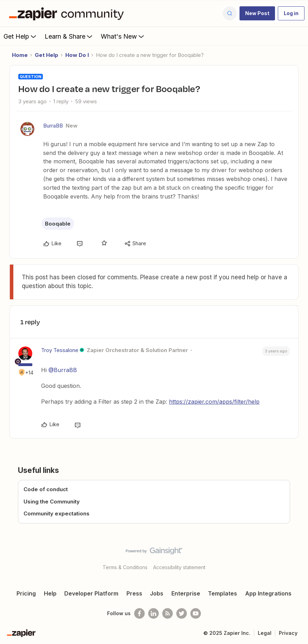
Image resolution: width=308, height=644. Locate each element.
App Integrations (268, 593)
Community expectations (57, 513)
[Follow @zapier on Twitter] (182, 613)
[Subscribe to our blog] (168, 613)
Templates (222, 593)
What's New (123, 36)
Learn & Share (69, 36)
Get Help (21, 36)
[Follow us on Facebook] (139, 613)
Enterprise (186, 593)
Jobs (157, 593)
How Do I (77, 55)
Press (134, 593)
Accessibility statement (179, 567)
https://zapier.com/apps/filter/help (214, 402)
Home (20, 55)
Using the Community (52, 502)
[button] (257, 13)
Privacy (288, 633)
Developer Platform (91, 593)
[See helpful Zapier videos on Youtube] (196, 613)
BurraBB (53, 126)
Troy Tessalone (60, 350)
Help (50, 593)
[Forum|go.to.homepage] (68, 13)
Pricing (26, 593)
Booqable (58, 224)
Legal (265, 633)
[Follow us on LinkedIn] (153, 613)
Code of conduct (46, 489)
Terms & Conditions (125, 567)
